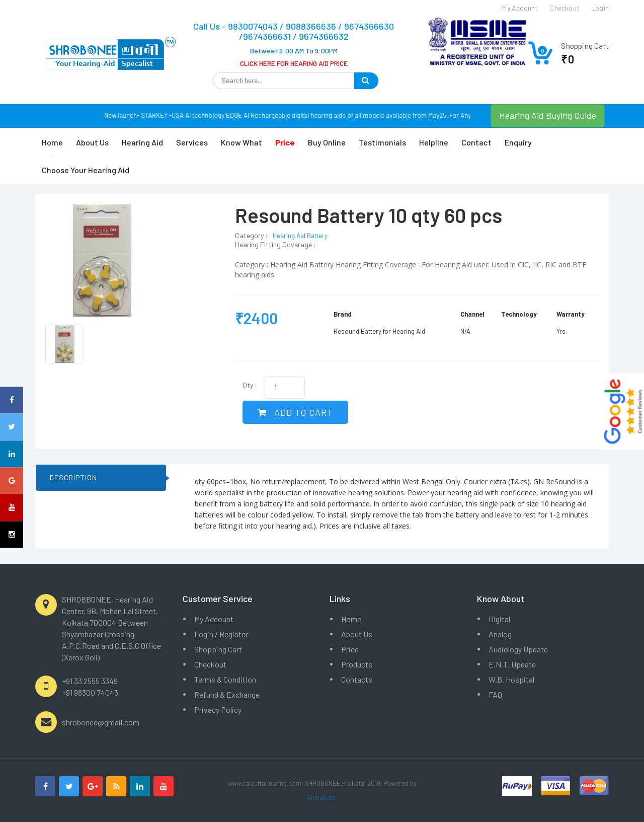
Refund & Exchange (227, 694)
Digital (499, 619)
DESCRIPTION (73, 477)
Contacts (357, 679)
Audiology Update (518, 649)
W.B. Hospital (511, 679)
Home (52, 142)
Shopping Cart (218, 649)
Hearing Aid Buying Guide (548, 115)
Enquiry (518, 142)
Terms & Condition (225, 679)
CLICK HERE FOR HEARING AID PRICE (294, 63)
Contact (476, 142)
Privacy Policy (218, 709)
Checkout (210, 664)
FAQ (495, 694)
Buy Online (327, 142)
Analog (500, 634)
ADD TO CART (295, 412)
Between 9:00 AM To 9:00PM (294, 51)
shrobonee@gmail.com (101, 722)
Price (350, 649)
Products (357, 664)
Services (192, 142)
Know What (242, 142)
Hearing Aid (142, 142)
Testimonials (382, 142)
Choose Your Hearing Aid (86, 170)
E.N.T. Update (512, 664)
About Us (92, 142)
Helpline (434, 142)
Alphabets (321, 797)
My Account (214, 619)
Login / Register (221, 634)
